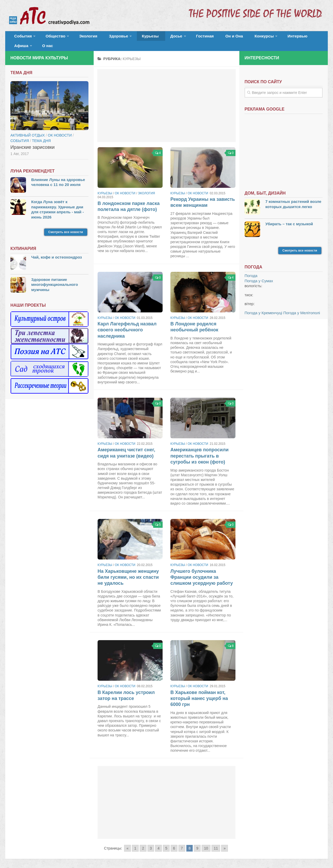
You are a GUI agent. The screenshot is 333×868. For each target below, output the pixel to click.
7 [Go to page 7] (182, 842)
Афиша (286, 38)
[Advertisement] (166, 99)
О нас (309, 38)
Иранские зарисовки (33, 140)
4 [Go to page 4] (158, 842)
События (21, 38)
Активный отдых (28, 128)
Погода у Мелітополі (302, 306)
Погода (251, 269)
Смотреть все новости (66, 226)
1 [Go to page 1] (135, 842)
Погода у (259, 274)
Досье (155, 38)
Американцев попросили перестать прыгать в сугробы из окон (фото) (200, 449)
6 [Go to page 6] (174, 842)
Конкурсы (232, 38)
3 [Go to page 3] (151, 842)
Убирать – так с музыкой (289, 217)
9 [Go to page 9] (197, 842)
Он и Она (206, 38)
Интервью (261, 38)
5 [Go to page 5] (166, 842)
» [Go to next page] (225, 842)
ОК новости (125, 187)
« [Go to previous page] (127, 842)
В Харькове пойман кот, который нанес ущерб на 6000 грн (199, 692)
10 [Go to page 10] (206, 842)
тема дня (41, 134)
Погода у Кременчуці (263, 306)
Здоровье (106, 38)
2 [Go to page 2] (143, 842)
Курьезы (135, 38)
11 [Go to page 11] (216, 842)
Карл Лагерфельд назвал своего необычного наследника (127, 323)
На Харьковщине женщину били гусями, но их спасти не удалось (128, 571)
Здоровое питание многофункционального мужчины (55, 278)
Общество (51, 38)
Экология (81, 38)
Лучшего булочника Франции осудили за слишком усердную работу (202, 571)
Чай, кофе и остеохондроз (57, 251)
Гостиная (181, 38)
